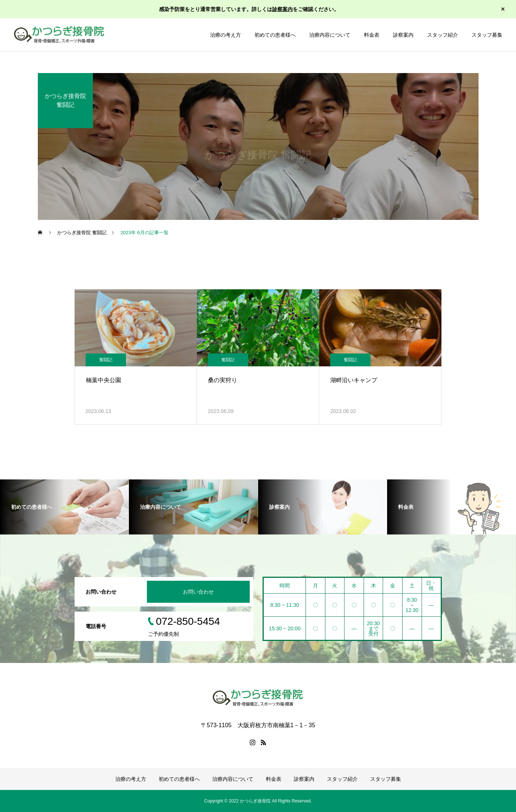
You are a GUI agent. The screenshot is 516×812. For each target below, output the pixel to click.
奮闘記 (106, 360)
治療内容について (330, 35)
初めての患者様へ (275, 35)
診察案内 (282, 9)
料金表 (372, 35)
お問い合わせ (198, 592)
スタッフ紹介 (443, 35)
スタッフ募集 (487, 35)
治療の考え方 (225, 35)
